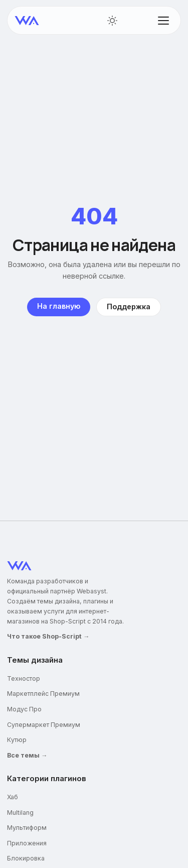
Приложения (27, 843)
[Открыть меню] (163, 21)
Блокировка (26, 858)
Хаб (13, 797)
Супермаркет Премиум (44, 725)
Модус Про (24, 709)
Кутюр (17, 740)
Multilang (20, 813)
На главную (59, 306)
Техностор (24, 678)
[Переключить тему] (112, 21)
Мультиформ (27, 828)
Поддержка (129, 306)
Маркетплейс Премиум (43, 694)
